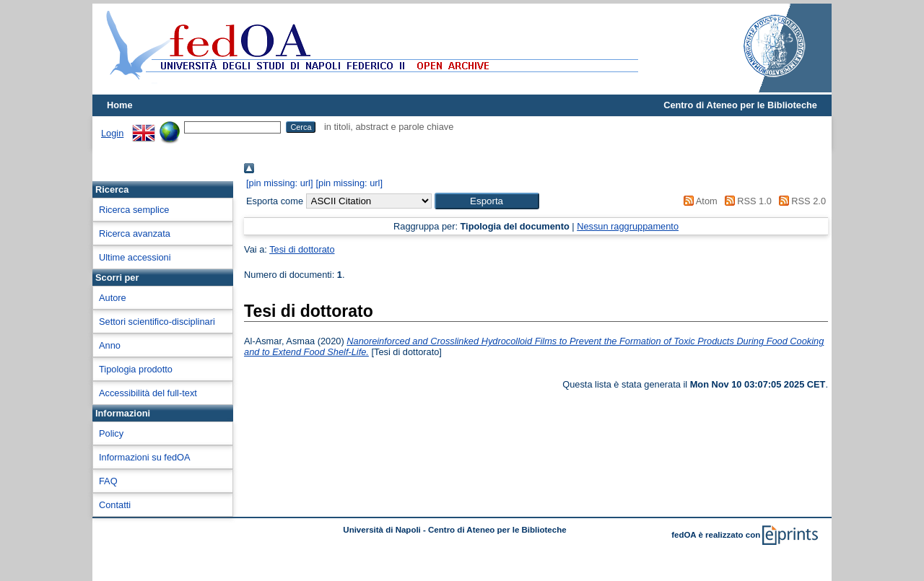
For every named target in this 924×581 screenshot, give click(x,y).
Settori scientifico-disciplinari (157, 322)
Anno (110, 345)
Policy (111, 433)
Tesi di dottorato (302, 249)
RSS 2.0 (800, 201)
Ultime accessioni (135, 257)
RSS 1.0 (746, 201)
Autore (113, 298)
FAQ (108, 481)
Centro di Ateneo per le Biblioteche (740, 105)
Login (112, 133)
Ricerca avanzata (135, 233)
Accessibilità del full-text (148, 393)
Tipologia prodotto (136, 369)
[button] (487, 201)
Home (120, 105)
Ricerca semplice (134, 210)
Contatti (115, 505)
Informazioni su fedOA (145, 457)
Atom (698, 201)
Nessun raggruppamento (628, 226)
